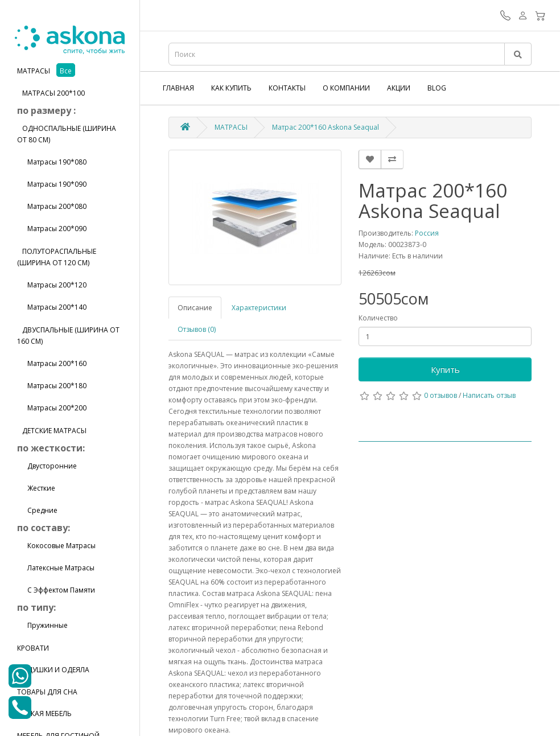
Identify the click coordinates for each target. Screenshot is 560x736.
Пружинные (42, 625)
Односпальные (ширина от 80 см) (67, 134)
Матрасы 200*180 (52, 386)
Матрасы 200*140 (52, 307)
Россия (427, 233)
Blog (437, 88)
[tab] (70, 71)
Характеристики (259, 308)
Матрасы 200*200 (52, 408)
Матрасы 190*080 (52, 162)
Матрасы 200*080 (52, 206)
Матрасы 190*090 (52, 184)
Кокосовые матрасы (56, 546)
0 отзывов (440, 395)
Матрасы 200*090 (52, 229)
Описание (195, 308)
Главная (178, 88)
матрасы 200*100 (51, 93)
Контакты (287, 88)
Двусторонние (47, 466)
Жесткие (36, 488)
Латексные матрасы (56, 568)
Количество (378, 318)
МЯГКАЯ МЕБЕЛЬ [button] (44, 714)
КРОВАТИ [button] (33, 648)
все (66, 71)
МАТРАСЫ (231, 127)
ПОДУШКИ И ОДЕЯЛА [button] (53, 670)
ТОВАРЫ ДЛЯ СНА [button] (47, 692)
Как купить (231, 88)
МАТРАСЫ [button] (34, 71)
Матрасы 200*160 (52, 363)
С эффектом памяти (56, 590)
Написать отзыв (489, 395)
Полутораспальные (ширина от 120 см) (57, 257)
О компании (346, 88)
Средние (37, 510)
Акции (399, 88)
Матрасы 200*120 (52, 285)
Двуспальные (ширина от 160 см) (68, 336)
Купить (445, 369)
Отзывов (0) (197, 329)
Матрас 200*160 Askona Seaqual (326, 127)
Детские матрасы (52, 431)
